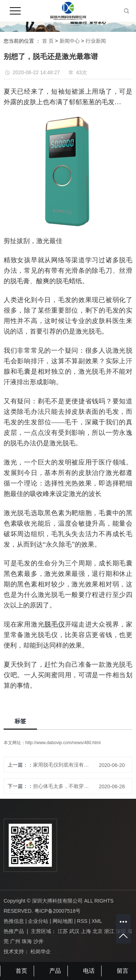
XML (97, 921)
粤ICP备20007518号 (58, 911)
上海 (86, 931)
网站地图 (63, 921)
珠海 (27, 941)
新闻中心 (70, 41)
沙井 (38, 941)
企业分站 (38, 921)
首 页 (48, 41)
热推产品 (14, 931)
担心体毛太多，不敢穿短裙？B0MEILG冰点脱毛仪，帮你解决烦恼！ (63, 786)
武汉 (74, 931)
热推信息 (14, 921)
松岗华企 (41, 951)
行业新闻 (96, 41)
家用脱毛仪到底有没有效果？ (63, 765)
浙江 (109, 931)
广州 (15, 941)
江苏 (63, 931)
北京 (98, 931)
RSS (82, 921)
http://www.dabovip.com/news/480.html (63, 743)
